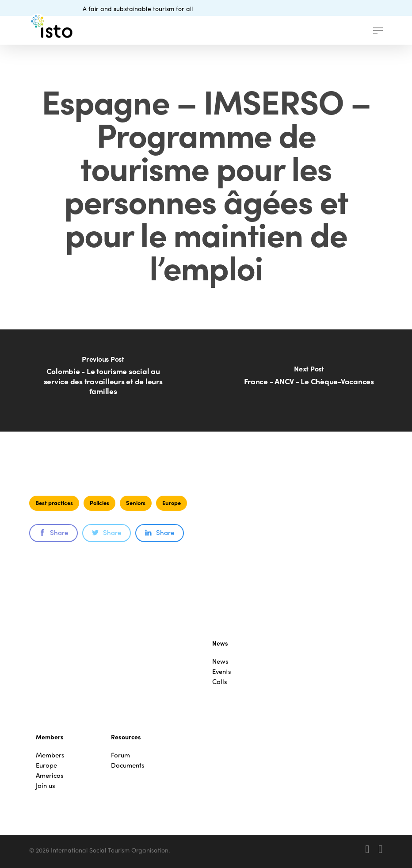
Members (50, 755)
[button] (378, 31)
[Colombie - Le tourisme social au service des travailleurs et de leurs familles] (103, 380)
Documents (128, 765)
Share (53, 532)
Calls (220, 682)
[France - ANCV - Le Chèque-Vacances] (309, 380)
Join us (46, 786)
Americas (50, 775)
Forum (120, 755)
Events (222, 671)
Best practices (54, 503)
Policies (99, 503)
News (220, 661)
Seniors (136, 503)
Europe (172, 503)
